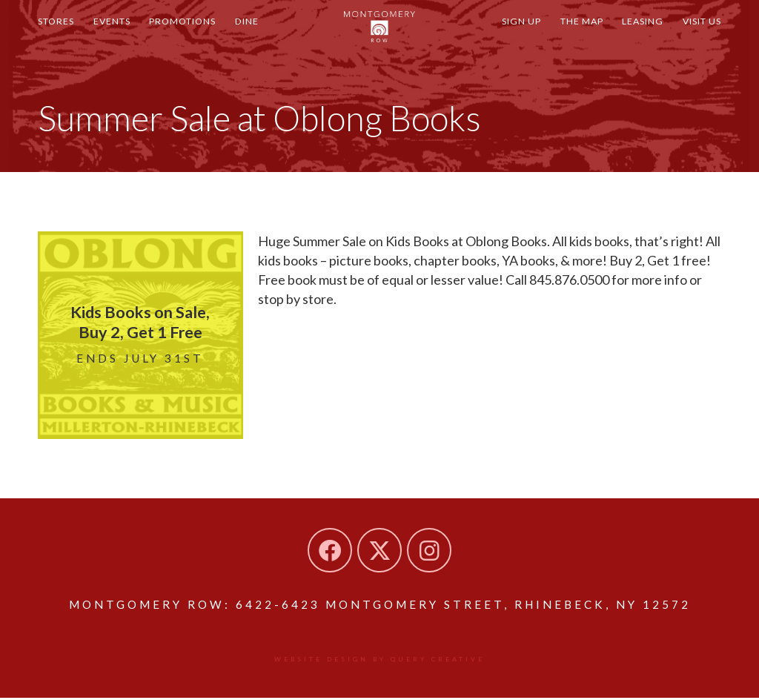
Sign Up (495, 35)
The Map (563, 35)
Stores (60, 35)
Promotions (203, 35)
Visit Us (697, 35)
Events (123, 35)
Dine (275, 35)
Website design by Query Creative (380, 661)
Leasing (630, 35)
